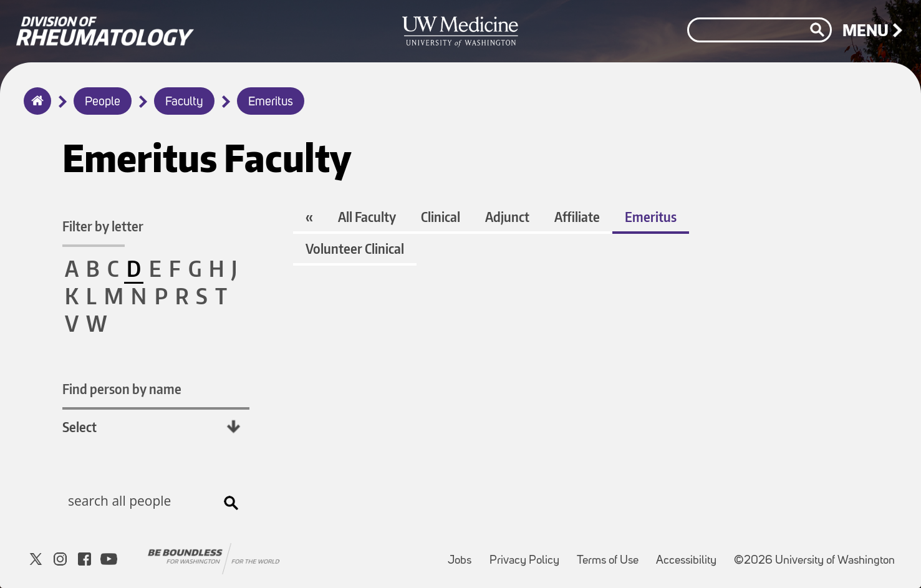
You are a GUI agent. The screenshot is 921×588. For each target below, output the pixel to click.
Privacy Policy (528, 555)
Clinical (441, 217)
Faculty (184, 102)
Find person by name (122, 389)
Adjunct (507, 217)
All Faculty (367, 217)
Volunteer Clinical (355, 248)
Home (35, 109)
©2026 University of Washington (814, 561)
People (103, 102)
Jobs (463, 555)
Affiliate (577, 217)
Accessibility (690, 555)
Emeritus (271, 102)
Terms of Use (611, 555)
